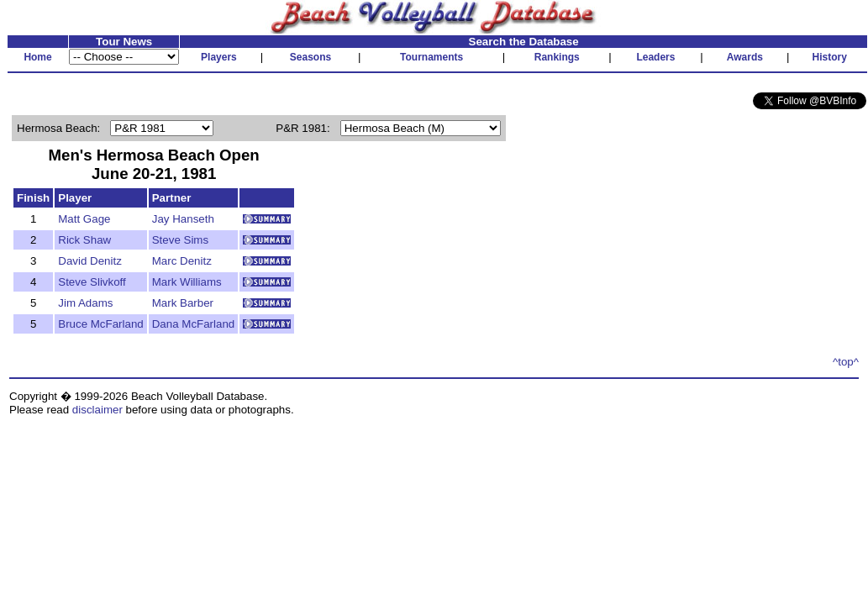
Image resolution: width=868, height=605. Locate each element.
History (830, 57)
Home (37, 57)
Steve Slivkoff (92, 282)
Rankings (557, 57)
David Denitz (90, 261)
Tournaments (431, 57)
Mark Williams (187, 282)
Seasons (310, 57)
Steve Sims (180, 240)
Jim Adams (85, 303)
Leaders (655, 57)
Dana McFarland (194, 324)
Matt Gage (84, 219)
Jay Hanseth (183, 219)
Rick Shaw (84, 240)
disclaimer (97, 410)
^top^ (846, 362)
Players (219, 57)
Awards (745, 57)
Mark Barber (183, 303)
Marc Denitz (182, 261)
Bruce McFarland (100, 324)
